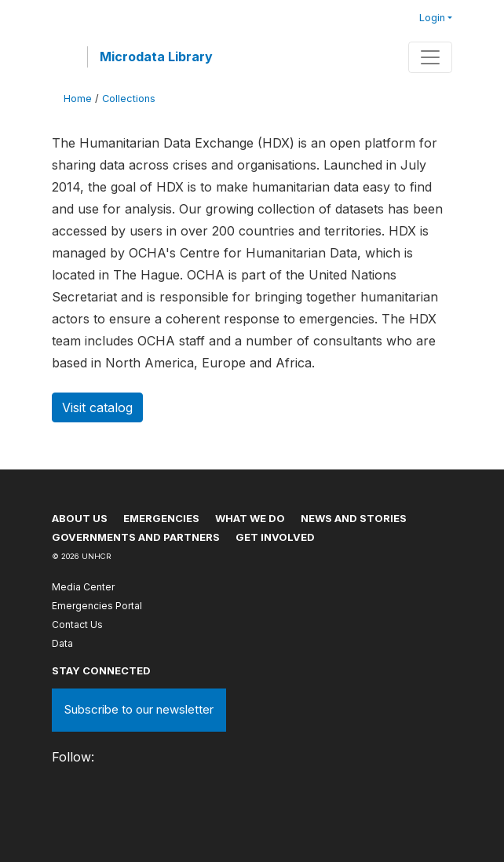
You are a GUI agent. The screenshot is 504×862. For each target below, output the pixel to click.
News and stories (354, 518)
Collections (129, 99)
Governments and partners (136, 537)
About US (80, 518)
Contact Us (77, 625)
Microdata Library (156, 57)
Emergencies (161, 518)
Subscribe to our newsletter (139, 709)
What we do (250, 518)
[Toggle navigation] (430, 57)
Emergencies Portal (97, 606)
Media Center (83, 587)
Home (78, 99)
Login (432, 18)
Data (62, 643)
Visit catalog (97, 407)
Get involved (275, 537)
